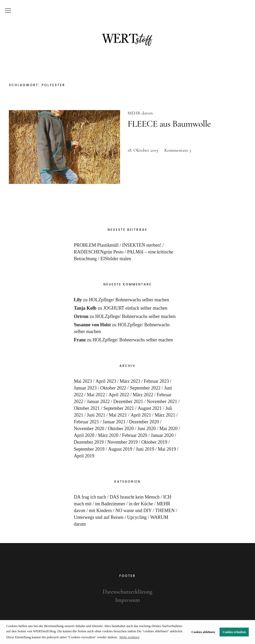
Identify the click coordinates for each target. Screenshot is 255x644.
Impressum (127, 600)
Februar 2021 (86, 422)
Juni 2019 (145, 449)
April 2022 (119, 395)
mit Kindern (101, 511)
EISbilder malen (116, 259)
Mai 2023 (83, 381)
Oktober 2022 (113, 388)
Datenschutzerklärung (127, 592)
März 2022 (143, 395)
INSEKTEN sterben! (142, 245)
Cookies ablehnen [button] (203, 632)
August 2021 (150, 408)
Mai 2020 (169, 429)
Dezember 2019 (89, 442)
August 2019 (120, 449)
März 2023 (130, 381)
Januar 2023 (85, 388)
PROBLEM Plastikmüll (96, 245)
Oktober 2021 (87, 408)
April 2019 (84, 456)
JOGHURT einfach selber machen (135, 308)
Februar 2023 (156, 381)
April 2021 (141, 415)
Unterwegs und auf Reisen (99, 517)
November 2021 (162, 401)
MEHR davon (140, 113)
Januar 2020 (162, 435)
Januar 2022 (98, 401)
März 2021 (165, 415)
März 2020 (108, 435)
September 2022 (145, 388)
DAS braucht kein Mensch (135, 497)
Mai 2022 (96, 395)
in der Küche (141, 504)
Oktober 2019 (154, 442)
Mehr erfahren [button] (129, 637)
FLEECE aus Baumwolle (169, 124)
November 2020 (89, 429)
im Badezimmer (110, 504)
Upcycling (137, 517)
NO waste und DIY (133, 511)
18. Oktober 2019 (143, 150)
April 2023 (106, 381)
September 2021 (119, 408)
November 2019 (122, 442)
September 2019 (89, 449)
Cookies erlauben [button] (234, 632)
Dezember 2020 (144, 422)
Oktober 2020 (121, 429)
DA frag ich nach (90, 497)
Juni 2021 (96, 415)
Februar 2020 (135, 435)
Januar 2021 (114, 422)
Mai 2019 (167, 449)
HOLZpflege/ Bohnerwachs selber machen (129, 300)
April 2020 (84, 435)
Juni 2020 (147, 429)
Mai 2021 (118, 415)
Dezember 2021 (128, 401)
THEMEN (165, 511)
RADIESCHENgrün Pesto (99, 252)
